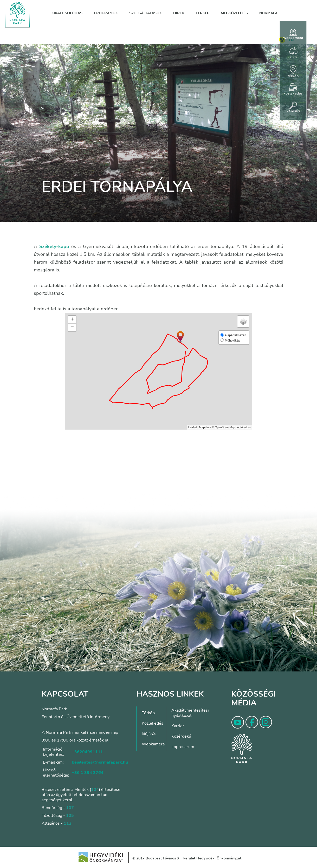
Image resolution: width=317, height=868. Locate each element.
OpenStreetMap (225, 427)
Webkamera (153, 744)
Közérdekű (181, 736)
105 (70, 816)
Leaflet (193, 427)
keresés (293, 108)
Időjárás (149, 734)
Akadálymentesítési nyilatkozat (190, 713)
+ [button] (72, 320)
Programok (106, 13)
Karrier (178, 726)
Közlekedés (153, 723)
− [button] (72, 328)
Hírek (179, 13)
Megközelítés (234, 13)
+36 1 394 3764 (88, 773)
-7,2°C (293, 53)
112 (68, 823)
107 (70, 808)
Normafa (268, 13)
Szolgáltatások (145, 13)
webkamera (293, 35)
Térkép (202, 13)
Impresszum (183, 747)
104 (95, 790)
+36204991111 (87, 752)
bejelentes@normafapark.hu (100, 762)
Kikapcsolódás (67, 13)
